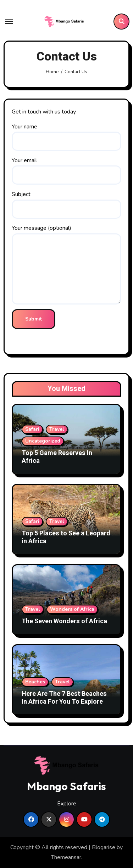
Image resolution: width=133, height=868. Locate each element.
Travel (57, 429)
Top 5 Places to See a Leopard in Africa (66, 537)
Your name (67, 137)
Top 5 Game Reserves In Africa (57, 457)
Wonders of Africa (72, 609)
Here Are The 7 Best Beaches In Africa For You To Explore (64, 698)
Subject (67, 204)
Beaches (35, 682)
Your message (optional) (67, 264)
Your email (67, 171)
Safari (32, 429)
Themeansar (66, 857)
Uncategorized (43, 441)
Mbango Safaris (66, 786)
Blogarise (104, 847)
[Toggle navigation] (9, 21)
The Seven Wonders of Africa (64, 621)
